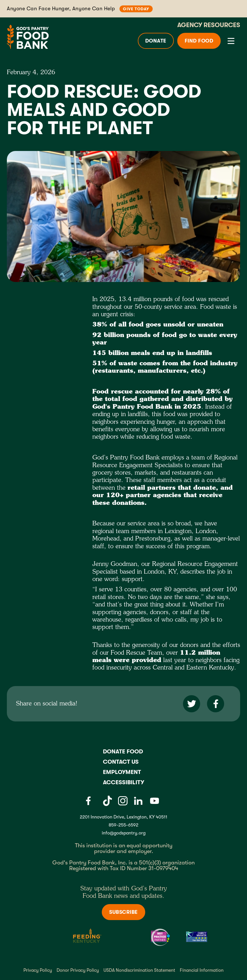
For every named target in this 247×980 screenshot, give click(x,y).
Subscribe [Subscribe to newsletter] (124, 912)
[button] (230, 41)
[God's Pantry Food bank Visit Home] (28, 37)
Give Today (136, 9)
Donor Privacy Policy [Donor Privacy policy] (78, 970)
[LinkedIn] (138, 801)
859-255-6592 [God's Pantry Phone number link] (124, 825)
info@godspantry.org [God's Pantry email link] (124, 833)
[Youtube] (155, 801)
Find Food (199, 41)
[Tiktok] (107, 801)
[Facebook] (88, 801)
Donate (156, 41)
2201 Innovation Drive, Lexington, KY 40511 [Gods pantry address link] (124, 817)
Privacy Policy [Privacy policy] (38, 970)
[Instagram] (123, 801)
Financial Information (202, 970)
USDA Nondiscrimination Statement (139, 970)
